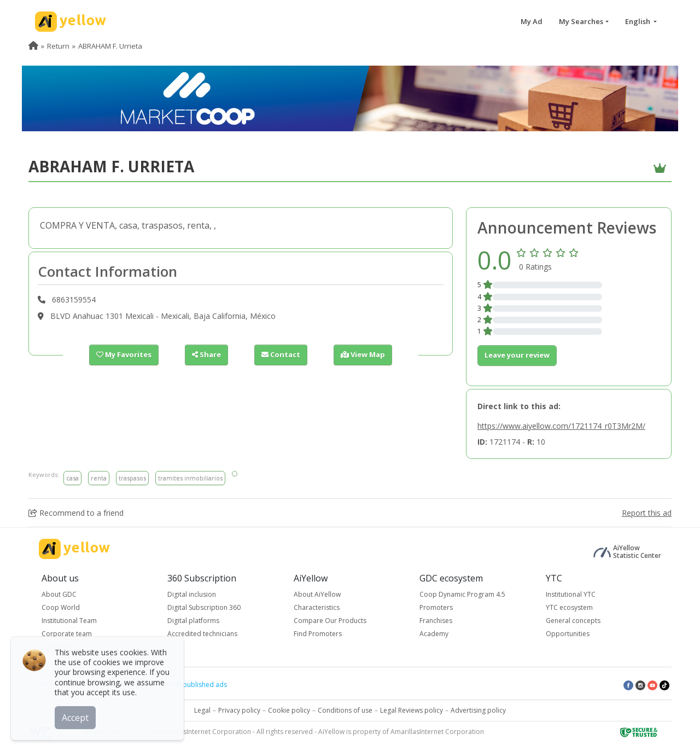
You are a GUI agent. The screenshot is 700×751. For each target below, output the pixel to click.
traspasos (132, 478)
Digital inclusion (192, 594)
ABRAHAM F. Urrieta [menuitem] (110, 46)
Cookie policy (289, 710)
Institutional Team (69, 621)
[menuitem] (33, 46)
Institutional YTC (571, 594)
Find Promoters (318, 634)
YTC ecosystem (569, 607)
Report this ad (647, 513)
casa (72, 478)
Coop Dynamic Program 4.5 (462, 594)
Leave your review (517, 355)
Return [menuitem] (58, 46)
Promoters (436, 607)
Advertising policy (478, 710)
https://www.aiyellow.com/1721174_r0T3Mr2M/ (561, 426)
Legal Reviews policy (412, 710)
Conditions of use (345, 710)
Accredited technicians (202, 634)
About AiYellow (317, 594)
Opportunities (568, 634)
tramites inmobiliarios (190, 478)
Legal (202, 710)
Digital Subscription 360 (204, 607)
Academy (434, 634)
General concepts (573, 621)
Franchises (436, 621)
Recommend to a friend (76, 513)
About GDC (59, 594)
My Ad (532, 21)
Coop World (61, 607)
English (638, 21)
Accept (75, 718)
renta (99, 478)
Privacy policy (239, 710)
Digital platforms (193, 621)
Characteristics (317, 607)
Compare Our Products (330, 621)
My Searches (581, 21)
